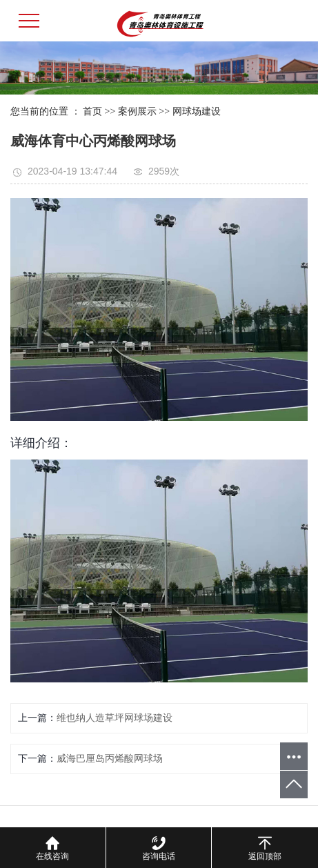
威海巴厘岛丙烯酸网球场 (110, 759)
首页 (92, 111)
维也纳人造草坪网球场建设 (115, 718)
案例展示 (137, 111)
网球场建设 (197, 111)
